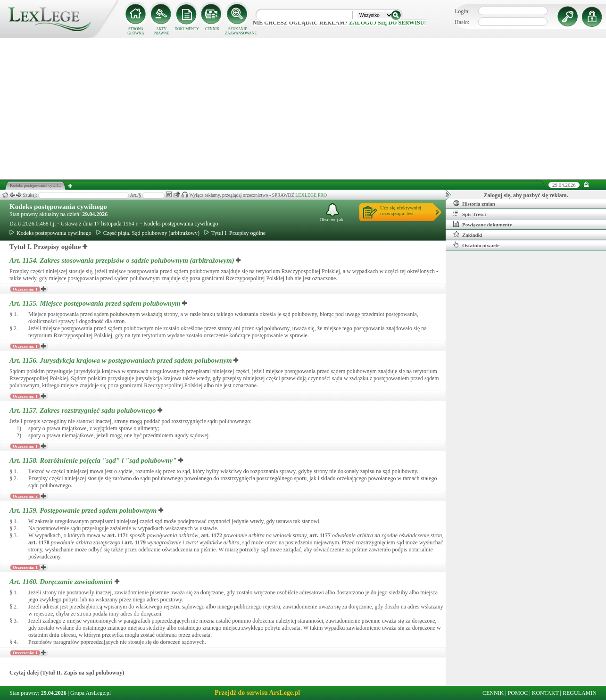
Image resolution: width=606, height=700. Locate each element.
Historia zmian (474, 203)
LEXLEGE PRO (311, 195)
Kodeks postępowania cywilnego (58, 207)
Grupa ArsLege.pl (91, 693)
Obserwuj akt (332, 212)
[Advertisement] (303, 108)
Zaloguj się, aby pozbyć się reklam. (526, 195)
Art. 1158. (94, 460)
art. (118, 535)
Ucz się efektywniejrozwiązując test (401, 210)
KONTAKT (545, 693)
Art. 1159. (84, 510)
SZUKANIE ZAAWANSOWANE (238, 31)
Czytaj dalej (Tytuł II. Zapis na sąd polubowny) (67, 673)
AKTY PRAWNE (161, 31)
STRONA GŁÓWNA (136, 31)
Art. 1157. (83, 410)
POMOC (518, 693)
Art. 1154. (123, 260)
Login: (462, 11)
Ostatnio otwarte (476, 245)
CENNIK (212, 29)
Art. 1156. (121, 360)
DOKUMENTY (187, 29)
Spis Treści (469, 214)
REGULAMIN (580, 693)
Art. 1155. (96, 303)
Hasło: (462, 22)
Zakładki (468, 234)
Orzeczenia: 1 (25, 289)
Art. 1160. (62, 582)
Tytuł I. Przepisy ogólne (235, 233)
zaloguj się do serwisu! (387, 23)
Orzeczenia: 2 (25, 496)
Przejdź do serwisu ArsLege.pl (257, 693)
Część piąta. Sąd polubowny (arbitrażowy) (148, 233)
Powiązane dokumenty (483, 224)
